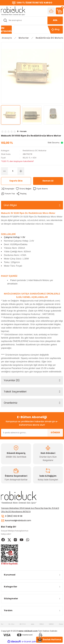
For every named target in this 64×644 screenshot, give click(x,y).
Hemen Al (48, 181)
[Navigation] (6, 30)
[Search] (32, 20)
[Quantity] (13, 171)
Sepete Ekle (16, 181)
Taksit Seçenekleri (15, 391)
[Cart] (59, 11)
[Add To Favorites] (24, 189)
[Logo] (13, 11)
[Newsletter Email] (32, 433)
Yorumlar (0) (12, 380)
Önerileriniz (11, 403)
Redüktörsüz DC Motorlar (35, 151)
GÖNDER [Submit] (55, 433)
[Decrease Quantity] (4, 171)
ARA (55, 20)
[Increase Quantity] (21, 171)
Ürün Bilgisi (10, 205)
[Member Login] (51, 11)
